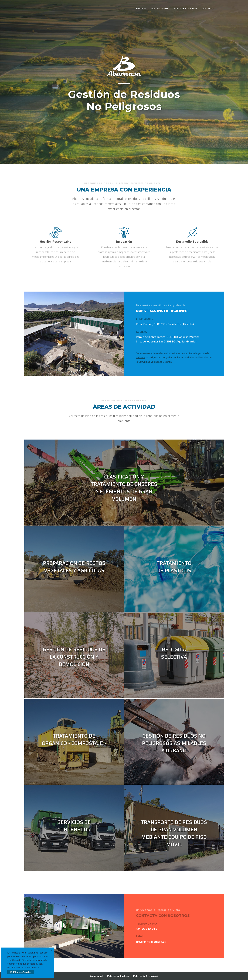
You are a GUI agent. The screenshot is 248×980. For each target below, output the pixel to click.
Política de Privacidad (146, 976)
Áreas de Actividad (185, 9)
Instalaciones (160, 9)
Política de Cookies (21, 972)
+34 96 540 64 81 (147, 929)
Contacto (208, 9)
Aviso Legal (97, 976)
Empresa (141, 9)
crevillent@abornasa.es (151, 942)
